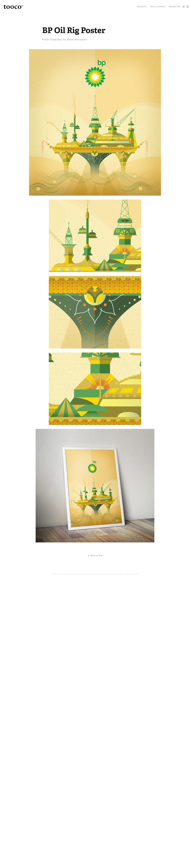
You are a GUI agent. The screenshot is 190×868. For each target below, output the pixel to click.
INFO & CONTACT (158, 7)
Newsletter (174, 7)
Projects (142, 7)
